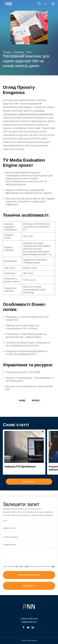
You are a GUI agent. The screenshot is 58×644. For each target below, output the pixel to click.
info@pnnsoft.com (29, 622)
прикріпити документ (29, 575)
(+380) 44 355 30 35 (29, 619)
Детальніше (29, 482)
